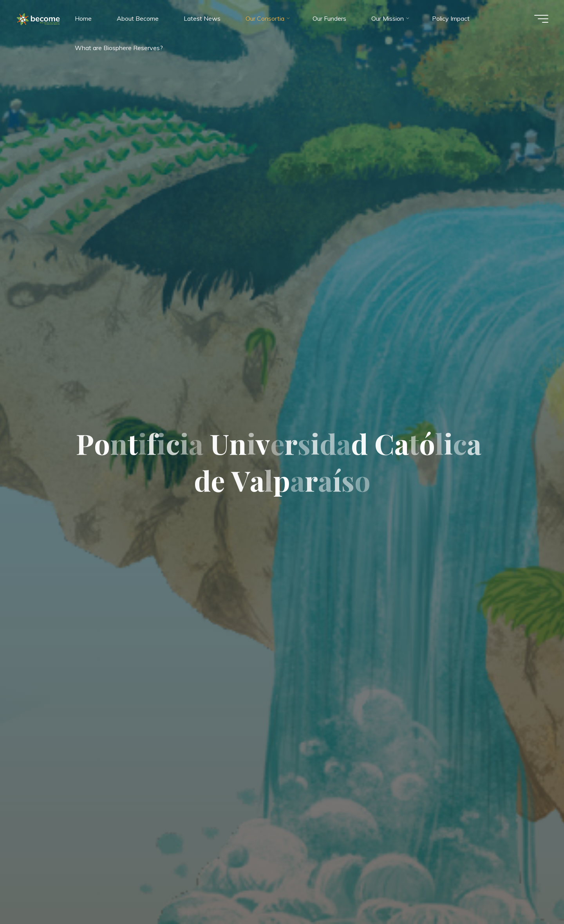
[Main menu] (541, 19)
